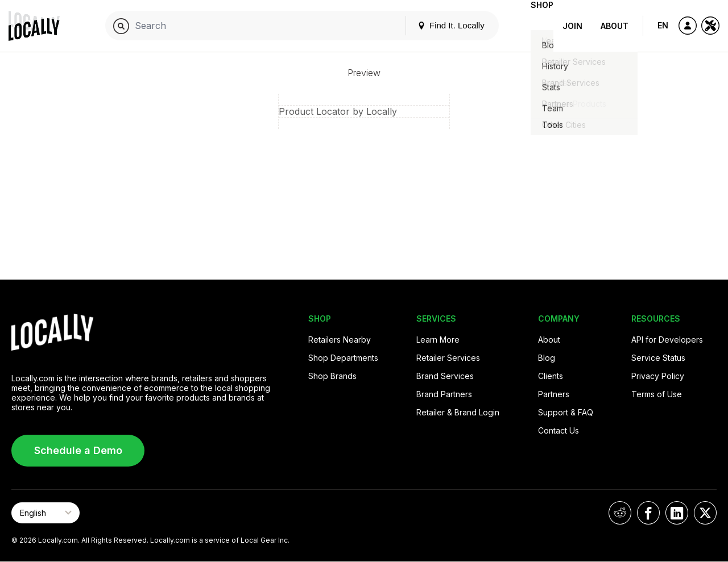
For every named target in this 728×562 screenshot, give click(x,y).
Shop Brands (332, 376)
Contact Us (559, 430)
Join (572, 26)
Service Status (658, 358)
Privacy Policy (658, 376)
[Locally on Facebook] (648, 513)
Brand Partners (444, 394)
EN (663, 25)
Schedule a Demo (78, 450)
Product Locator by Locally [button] (338, 111)
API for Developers (667, 340)
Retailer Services (448, 358)
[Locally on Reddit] (620, 513)
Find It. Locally (433, 25)
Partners (554, 394)
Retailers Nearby (340, 340)
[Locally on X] (705, 513)
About (615, 26)
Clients (551, 376)
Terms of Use (657, 394)
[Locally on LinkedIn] (677, 513)
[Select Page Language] (45, 513)
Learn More (438, 340)
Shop (533, 26)
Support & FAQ (566, 412)
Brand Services (445, 376)
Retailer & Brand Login (458, 412)
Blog (547, 358)
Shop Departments (343, 358)
